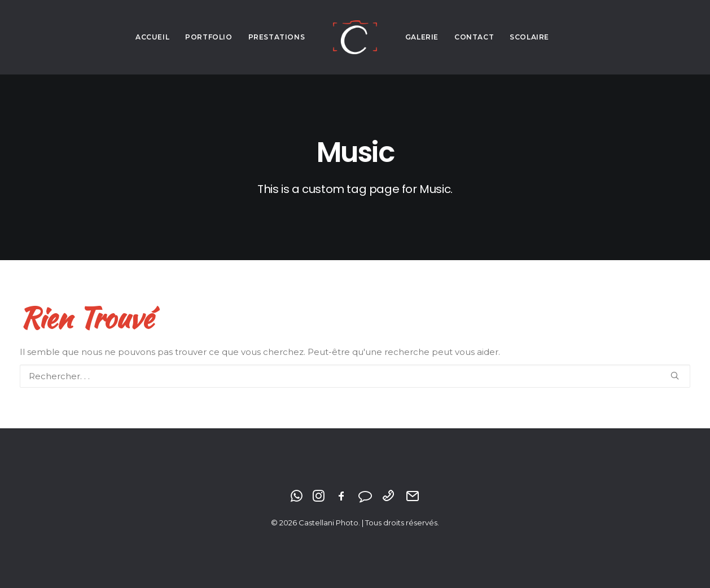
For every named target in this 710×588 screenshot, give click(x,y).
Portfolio (209, 37)
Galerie (422, 37)
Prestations (277, 37)
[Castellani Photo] (355, 37)
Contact (474, 37)
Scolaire (529, 37)
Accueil (152, 37)
